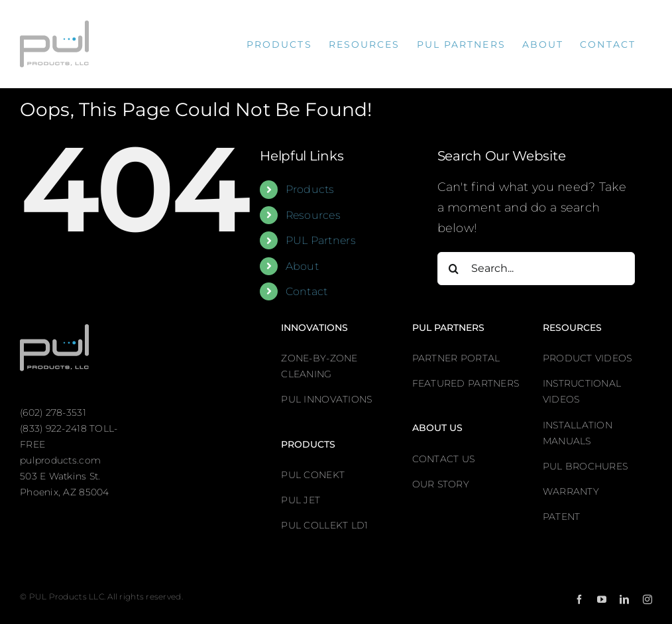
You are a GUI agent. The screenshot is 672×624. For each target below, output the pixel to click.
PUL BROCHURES (586, 466)
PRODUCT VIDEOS (588, 358)
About (302, 266)
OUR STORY (441, 484)
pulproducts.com (60, 460)
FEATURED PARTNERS (466, 383)
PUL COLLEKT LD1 (324, 525)
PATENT (562, 517)
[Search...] (536, 269)
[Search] (454, 269)
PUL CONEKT (313, 475)
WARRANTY (571, 491)
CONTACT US (444, 459)
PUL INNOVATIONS (326, 399)
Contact (307, 291)
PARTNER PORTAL (456, 358)
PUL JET (301, 500)
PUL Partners (321, 240)
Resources (313, 215)
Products (310, 189)
